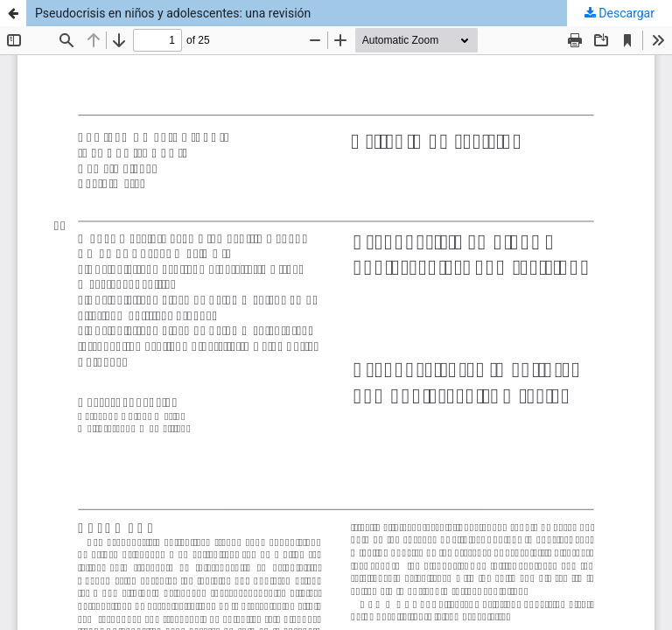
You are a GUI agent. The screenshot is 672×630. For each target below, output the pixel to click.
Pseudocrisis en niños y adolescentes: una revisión (173, 13)
